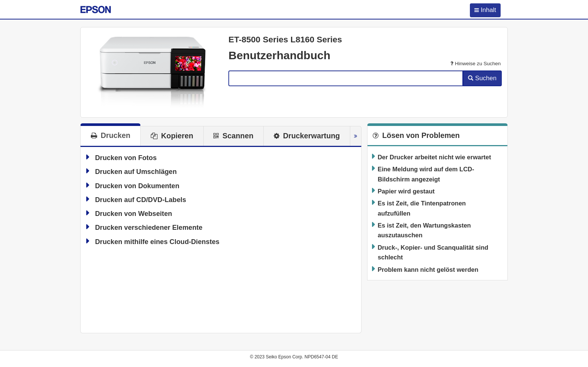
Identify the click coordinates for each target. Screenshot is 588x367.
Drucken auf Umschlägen (136, 172)
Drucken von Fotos (126, 158)
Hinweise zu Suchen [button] (475, 64)
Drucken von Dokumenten (137, 186)
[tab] (110, 135)
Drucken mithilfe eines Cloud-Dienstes (157, 242)
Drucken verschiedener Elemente (148, 228)
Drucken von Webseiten (133, 214)
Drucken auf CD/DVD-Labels (140, 200)
